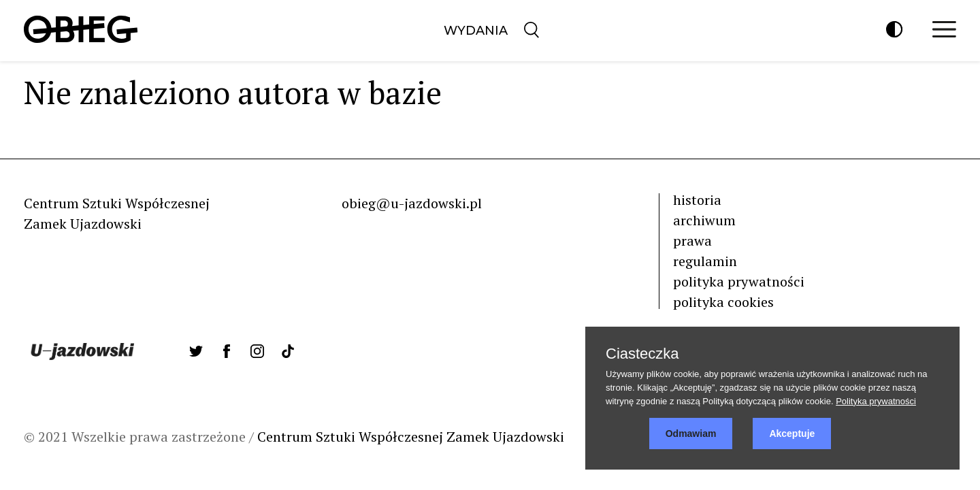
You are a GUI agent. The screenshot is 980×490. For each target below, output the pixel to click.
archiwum (704, 220)
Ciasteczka (642, 354)
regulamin (705, 261)
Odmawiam (691, 434)
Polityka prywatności (876, 401)
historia (697, 200)
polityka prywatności (739, 281)
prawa (692, 241)
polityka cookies (723, 302)
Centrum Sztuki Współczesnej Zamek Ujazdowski (411, 437)
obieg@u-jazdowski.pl (412, 203)
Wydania (476, 31)
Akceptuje (792, 434)
